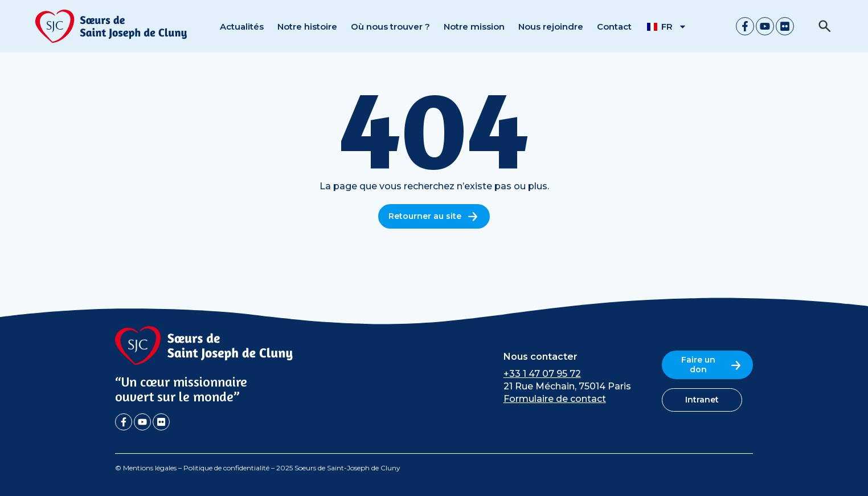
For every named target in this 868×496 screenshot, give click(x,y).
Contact (614, 27)
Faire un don (712, 365)
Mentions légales (150, 468)
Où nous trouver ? (390, 27)
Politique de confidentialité (226, 468)
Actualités (242, 27)
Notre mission (474, 27)
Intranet (702, 400)
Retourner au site (434, 216)
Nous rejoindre (551, 27)
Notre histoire (307, 27)
